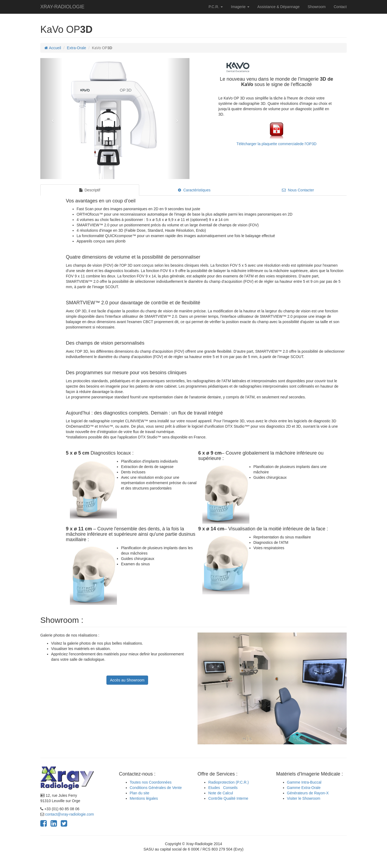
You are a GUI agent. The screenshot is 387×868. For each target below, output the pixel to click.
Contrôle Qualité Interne (228, 798)
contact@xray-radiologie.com (70, 814)
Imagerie (240, 7)
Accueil (53, 48)
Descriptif (90, 190)
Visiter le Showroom (304, 798)
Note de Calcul (221, 793)
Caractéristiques (194, 190)
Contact (340, 7)
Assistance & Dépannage (279, 7)
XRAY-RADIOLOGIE (62, 7)
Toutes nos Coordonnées (151, 782)
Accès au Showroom (127, 680)
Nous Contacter (298, 190)
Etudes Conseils (223, 788)
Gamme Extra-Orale (304, 788)
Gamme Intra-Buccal (304, 782)
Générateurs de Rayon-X (308, 793)
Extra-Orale (77, 48)
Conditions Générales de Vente (156, 788)
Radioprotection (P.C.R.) (229, 782)
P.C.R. (216, 7)
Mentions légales (144, 798)
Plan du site (140, 793)
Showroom (317, 7)
